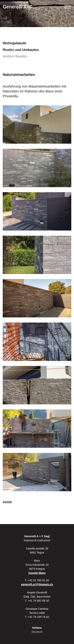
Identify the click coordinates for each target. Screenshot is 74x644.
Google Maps (37, 573)
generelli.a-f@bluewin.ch (37, 584)
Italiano (37, 628)
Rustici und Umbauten (21, 50)
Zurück (7, 502)
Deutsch (37, 632)
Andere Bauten (15, 56)
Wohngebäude (14, 43)
